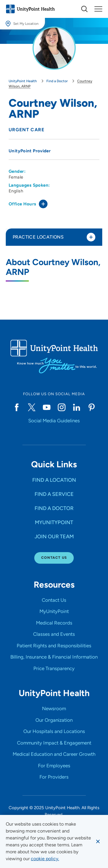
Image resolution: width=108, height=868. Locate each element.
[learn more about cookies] (45, 859)
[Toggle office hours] (43, 204)
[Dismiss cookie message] (98, 841)
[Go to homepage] (30, 9)
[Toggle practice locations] (91, 237)
